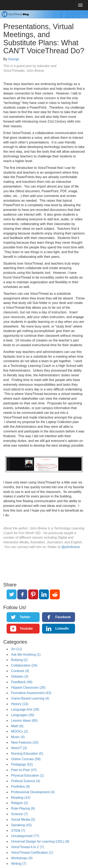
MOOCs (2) (20, 731)
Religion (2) (20, 803)
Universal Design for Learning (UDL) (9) (40, 841)
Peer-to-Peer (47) (24, 770)
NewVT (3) (19, 748)
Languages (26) (23, 715)
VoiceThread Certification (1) (32, 853)
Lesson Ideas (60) (24, 721)
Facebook (63, 617)
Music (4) (18, 737)
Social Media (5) (23, 820)
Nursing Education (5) (27, 754)
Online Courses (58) (26, 759)
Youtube (26, 629)
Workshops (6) (22, 858)
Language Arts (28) (25, 709)
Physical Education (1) (28, 775)
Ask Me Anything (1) (26, 655)
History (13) (20, 704)
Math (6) (17, 726)
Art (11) (17, 649)
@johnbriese (70, 547)
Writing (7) (19, 864)
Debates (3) (20, 676)
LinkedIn (62, 629)
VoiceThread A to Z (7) (28, 847)
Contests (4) (20, 671)
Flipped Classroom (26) (28, 688)
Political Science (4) (26, 781)
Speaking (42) (21, 825)
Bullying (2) (19, 660)
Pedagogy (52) (22, 764)
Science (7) (19, 814)
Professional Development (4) (33, 792)
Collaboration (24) (24, 665)
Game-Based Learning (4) (30, 698)
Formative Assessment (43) (31, 693)
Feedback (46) (22, 682)
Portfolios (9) (21, 787)
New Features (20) (25, 742)
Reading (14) (21, 798)
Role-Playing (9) (23, 808)
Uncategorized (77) (25, 836)
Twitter (25, 617)
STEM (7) (18, 831)
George (13, 59)
